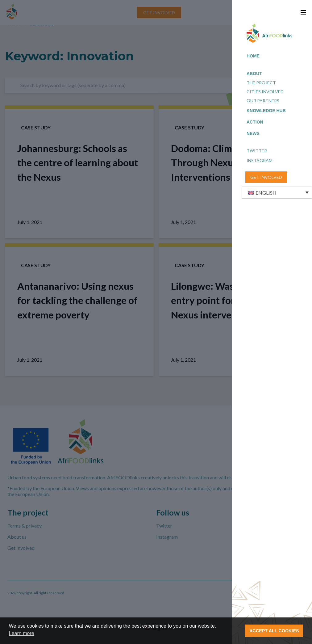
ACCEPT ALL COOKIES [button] (274, 631)
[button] (277, 193)
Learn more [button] (22, 633)
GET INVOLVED (266, 177)
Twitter (257, 151)
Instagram (260, 160)
